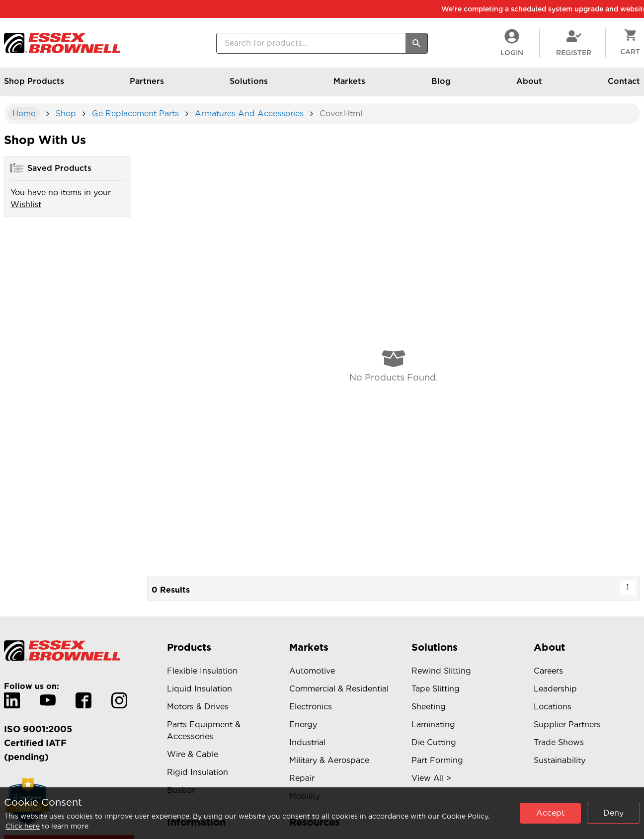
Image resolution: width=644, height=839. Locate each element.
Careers (548, 671)
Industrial (307, 742)
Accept (550, 813)
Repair (302, 778)
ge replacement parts (135, 114)
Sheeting (429, 707)
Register (574, 43)
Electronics (311, 707)
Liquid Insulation (200, 689)
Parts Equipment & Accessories (204, 730)
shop (66, 114)
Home (24, 114)
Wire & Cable (193, 754)
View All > (431, 778)
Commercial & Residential (339, 689)
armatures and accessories (249, 114)
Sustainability (560, 760)
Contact (624, 86)
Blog (441, 86)
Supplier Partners (567, 725)
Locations (553, 707)
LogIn (512, 43)
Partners (147, 86)
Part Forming (437, 760)
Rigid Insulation (198, 772)
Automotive (312, 671)
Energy (303, 725)
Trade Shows (559, 742)
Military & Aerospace (329, 760)
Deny (613, 813)
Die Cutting (434, 742)
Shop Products (34, 86)
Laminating (433, 725)
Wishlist (26, 204)
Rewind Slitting (441, 671)
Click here (23, 826)
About (529, 86)
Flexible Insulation (202, 671)
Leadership (555, 689)
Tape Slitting (436, 689)
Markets (349, 86)
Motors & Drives (198, 707)
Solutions (249, 86)
